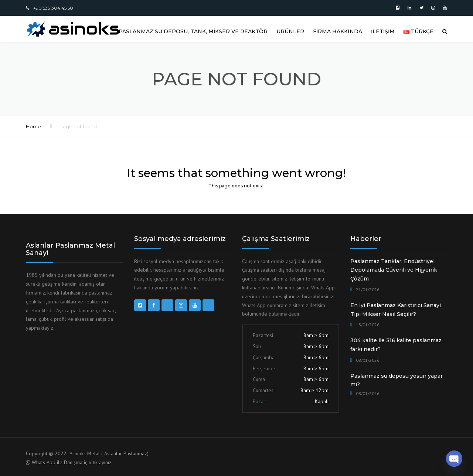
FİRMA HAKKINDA (338, 31)
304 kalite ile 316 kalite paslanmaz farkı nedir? (396, 345)
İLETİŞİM (383, 31)
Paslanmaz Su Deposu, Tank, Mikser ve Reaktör (193, 31)
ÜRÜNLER (290, 31)
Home (33, 126)
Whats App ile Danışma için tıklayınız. (72, 462)
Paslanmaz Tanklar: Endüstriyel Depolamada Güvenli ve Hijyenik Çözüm (394, 270)
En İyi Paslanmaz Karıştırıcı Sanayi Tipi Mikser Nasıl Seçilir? (396, 310)
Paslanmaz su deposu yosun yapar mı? (397, 380)
